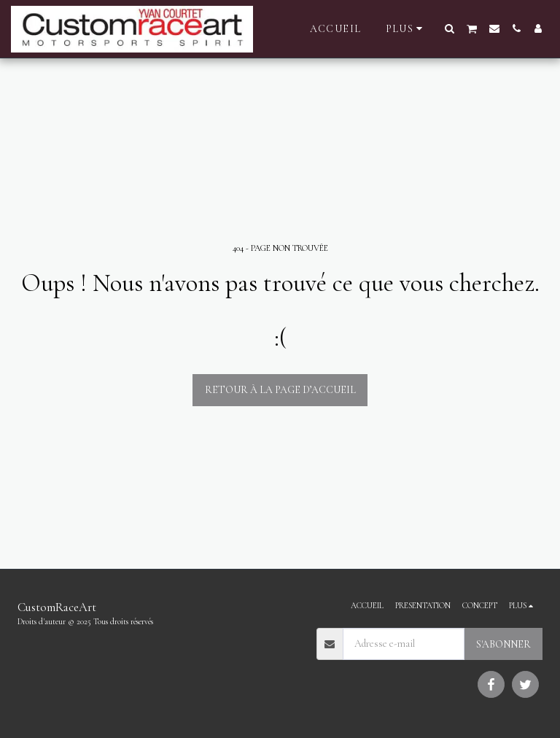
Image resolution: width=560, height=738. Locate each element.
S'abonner (503, 644)
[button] (450, 28)
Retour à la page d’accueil (280, 390)
